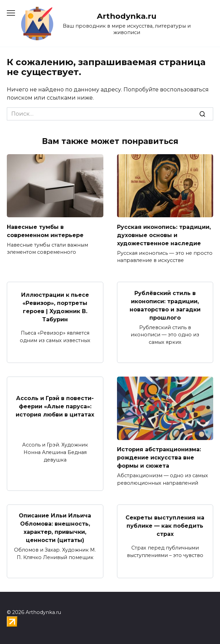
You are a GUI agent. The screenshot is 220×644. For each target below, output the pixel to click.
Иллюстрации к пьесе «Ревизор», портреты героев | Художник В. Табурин (55, 307)
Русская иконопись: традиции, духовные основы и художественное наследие (164, 235)
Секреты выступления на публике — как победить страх (165, 526)
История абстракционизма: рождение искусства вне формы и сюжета (159, 458)
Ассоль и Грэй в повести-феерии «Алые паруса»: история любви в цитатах (55, 406)
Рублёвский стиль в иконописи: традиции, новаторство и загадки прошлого (165, 305)
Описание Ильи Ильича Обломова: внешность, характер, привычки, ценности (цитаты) (55, 528)
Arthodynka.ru (127, 16)
